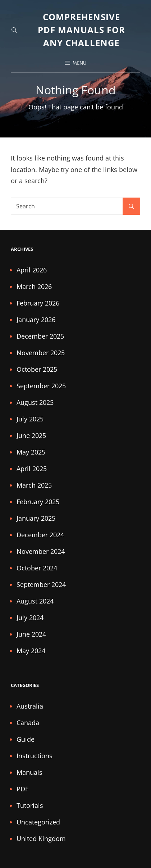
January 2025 (36, 518)
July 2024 (30, 618)
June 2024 (31, 634)
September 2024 (41, 584)
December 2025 (40, 336)
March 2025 (34, 485)
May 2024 (31, 651)
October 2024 (37, 568)
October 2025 (37, 369)
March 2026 (34, 286)
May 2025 (31, 452)
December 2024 (40, 535)
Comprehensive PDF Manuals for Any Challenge (81, 30)
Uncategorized (38, 822)
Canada (28, 723)
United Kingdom (41, 838)
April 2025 (32, 469)
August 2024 (35, 601)
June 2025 (31, 435)
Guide (26, 739)
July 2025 (30, 419)
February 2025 (38, 502)
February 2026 (38, 303)
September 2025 (41, 386)
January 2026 (36, 320)
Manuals (29, 772)
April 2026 (32, 270)
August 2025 (35, 402)
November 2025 (41, 353)
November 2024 (41, 551)
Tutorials (30, 805)
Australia (30, 706)
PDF (22, 789)
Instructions (35, 756)
